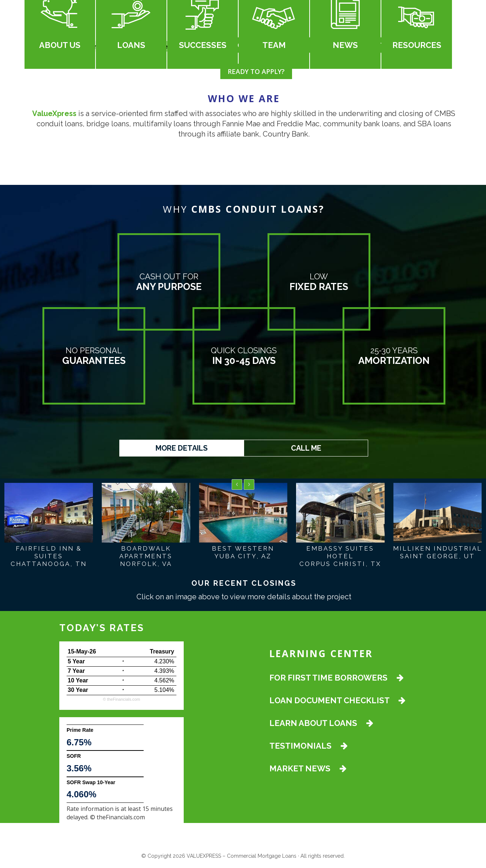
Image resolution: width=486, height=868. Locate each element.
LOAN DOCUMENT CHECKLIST (337, 702)
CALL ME (306, 448)
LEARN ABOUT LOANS (321, 724)
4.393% (164, 672)
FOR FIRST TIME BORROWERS (337, 679)
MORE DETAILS (182, 448)
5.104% (164, 691)
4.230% (164, 663)
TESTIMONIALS (309, 747)
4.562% (164, 682)
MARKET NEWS (308, 770)
